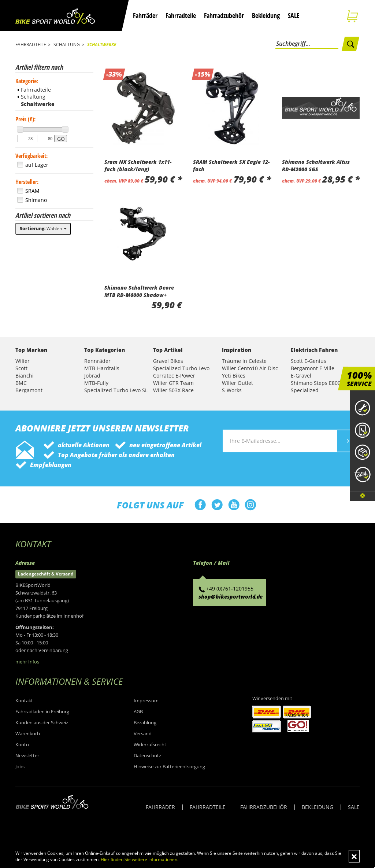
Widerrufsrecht (150, 744)
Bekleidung (266, 15)
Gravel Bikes (168, 361)
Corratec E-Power (174, 376)
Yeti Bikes (234, 376)
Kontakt (24, 700)
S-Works (232, 390)
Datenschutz (147, 755)
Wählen (43, 229)
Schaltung (31, 97)
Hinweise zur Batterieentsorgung (169, 766)
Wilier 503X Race (173, 390)
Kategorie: (27, 81)
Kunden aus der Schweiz (42, 722)
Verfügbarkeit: (31, 156)
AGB (138, 711)
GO (61, 139)
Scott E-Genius (309, 361)
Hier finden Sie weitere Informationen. (140, 859)
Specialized (305, 390)
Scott (21, 368)
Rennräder (97, 361)
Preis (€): (25, 119)
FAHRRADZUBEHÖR (264, 807)
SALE (294, 15)
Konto (22, 744)
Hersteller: (27, 182)
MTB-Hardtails (102, 368)
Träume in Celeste (244, 361)
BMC (21, 383)
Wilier (23, 361)
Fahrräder (145, 15)
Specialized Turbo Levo (181, 368)
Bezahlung (145, 722)
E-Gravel (301, 376)
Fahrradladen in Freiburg (42, 711)
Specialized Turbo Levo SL (116, 390)
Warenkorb (28, 733)
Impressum (146, 700)
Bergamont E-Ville (313, 368)
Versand (143, 733)
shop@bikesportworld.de (231, 597)
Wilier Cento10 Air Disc (250, 368)
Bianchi (25, 376)
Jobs (20, 766)
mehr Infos (27, 662)
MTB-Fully (96, 383)
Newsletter (27, 755)
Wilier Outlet (237, 383)
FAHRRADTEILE (208, 807)
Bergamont (29, 390)
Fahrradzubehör (224, 15)
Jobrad (92, 376)
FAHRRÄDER (160, 807)
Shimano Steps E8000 (317, 383)
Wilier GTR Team (173, 383)
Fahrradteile (181, 15)
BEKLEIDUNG (318, 807)
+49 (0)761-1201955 (230, 589)
